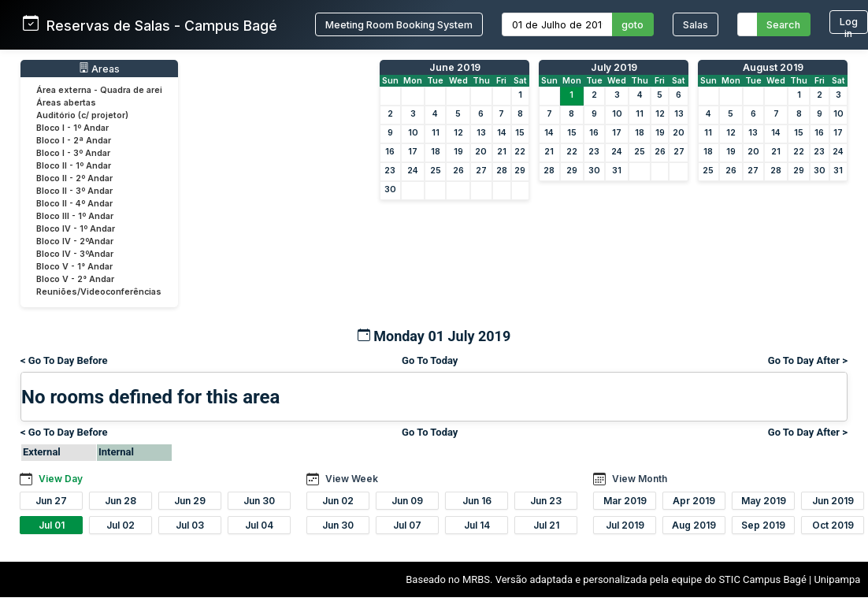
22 (520, 152)
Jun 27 (51, 501)
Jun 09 (407, 501)
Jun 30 (259, 501)
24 (413, 171)
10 (413, 133)
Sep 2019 (763, 525)
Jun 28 (121, 501)
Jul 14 (477, 525)
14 (502, 133)
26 (458, 171)
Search (783, 25)
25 (436, 171)
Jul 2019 (625, 525)
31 (617, 171)
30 (390, 189)
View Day (61, 479)
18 (436, 152)
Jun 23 (546, 501)
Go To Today (430, 360)
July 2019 (614, 67)
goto (632, 25)
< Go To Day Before (64, 360)
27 (481, 171)
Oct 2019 (833, 525)
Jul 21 (546, 525)
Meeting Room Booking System (399, 25)
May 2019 (764, 501)
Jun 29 (190, 501)
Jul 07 (407, 525)
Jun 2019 (833, 501)
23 (390, 171)
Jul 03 (190, 525)
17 (413, 152)
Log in (849, 25)
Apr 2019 (694, 501)
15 (520, 133)
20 (481, 152)
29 (520, 171)
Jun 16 (477, 501)
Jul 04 (259, 525)
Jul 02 (121, 525)
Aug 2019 (694, 525)
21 (502, 152)
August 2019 (773, 67)
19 (458, 152)
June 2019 (455, 67)
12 (458, 133)
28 (502, 171)
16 (390, 152)
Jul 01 (52, 525)
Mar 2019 (625, 501)
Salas (696, 25)
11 (436, 133)
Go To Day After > (808, 360)
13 (481, 133)
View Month (640, 479)
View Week (352, 479)
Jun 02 (338, 501)
